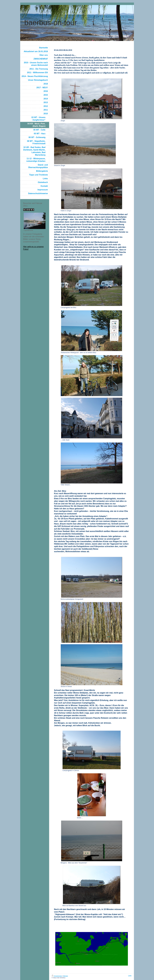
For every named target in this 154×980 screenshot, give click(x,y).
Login (130, 976)
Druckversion (57, 976)
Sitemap (65, 976)
